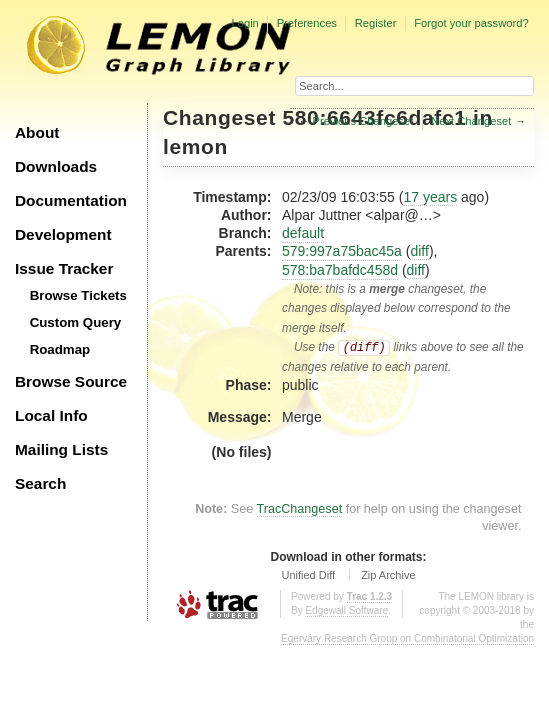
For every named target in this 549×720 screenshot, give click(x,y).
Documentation (71, 200)
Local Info (51, 415)
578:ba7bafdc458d (340, 270)
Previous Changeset (363, 121)
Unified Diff (308, 575)
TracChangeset (300, 509)
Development (63, 234)
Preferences (307, 23)
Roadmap (60, 349)
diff (419, 251)
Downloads (56, 166)
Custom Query (76, 322)
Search (40, 483)
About (37, 132)
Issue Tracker (64, 268)
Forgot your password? (471, 23)
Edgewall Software (346, 610)
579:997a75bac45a (342, 251)
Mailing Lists (61, 449)
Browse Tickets (78, 295)
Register (376, 23)
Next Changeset (471, 121)
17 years (430, 197)
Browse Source (71, 381)
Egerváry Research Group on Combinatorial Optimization (407, 638)
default (303, 233)
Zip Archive (388, 575)
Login (244, 23)
